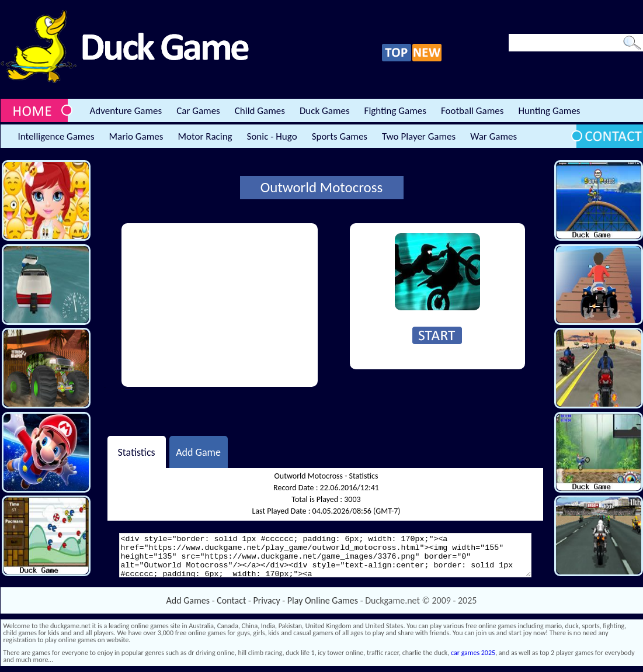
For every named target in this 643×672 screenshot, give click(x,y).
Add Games (188, 600)
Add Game (198, 452)
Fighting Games (395, 111)
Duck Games (325, 111)
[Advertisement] (220, 305)
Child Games (260, 111)
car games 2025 (473, 653)
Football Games (472, 111)
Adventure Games (126, 111)
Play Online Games (323, 600)
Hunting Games (549, 111)
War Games (493, 136)
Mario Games (136, 136)
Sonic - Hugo (272, 136)
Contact (231, 600)
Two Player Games (419, 136)
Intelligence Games (56, 136)
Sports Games (340, 136)
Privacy (267, 600)
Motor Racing (205, 136)
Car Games (198, 111)
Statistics (136, 452)
